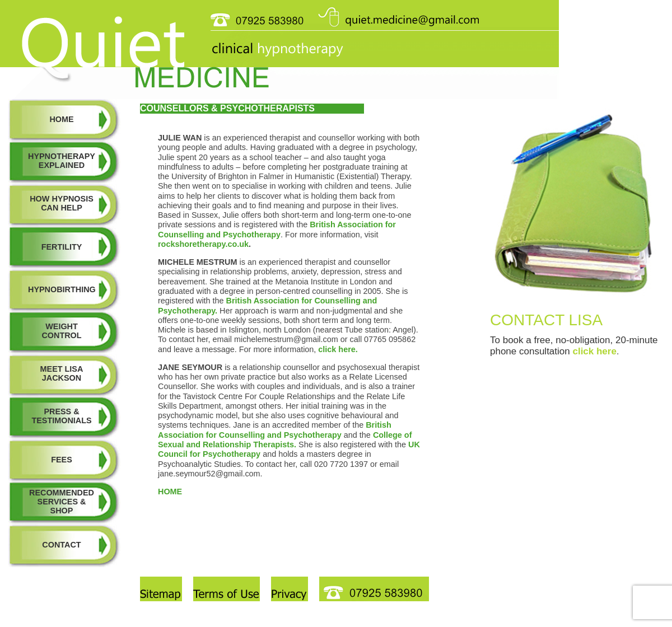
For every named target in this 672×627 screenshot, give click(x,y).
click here (594, 351)
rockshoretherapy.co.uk (203, 244)
